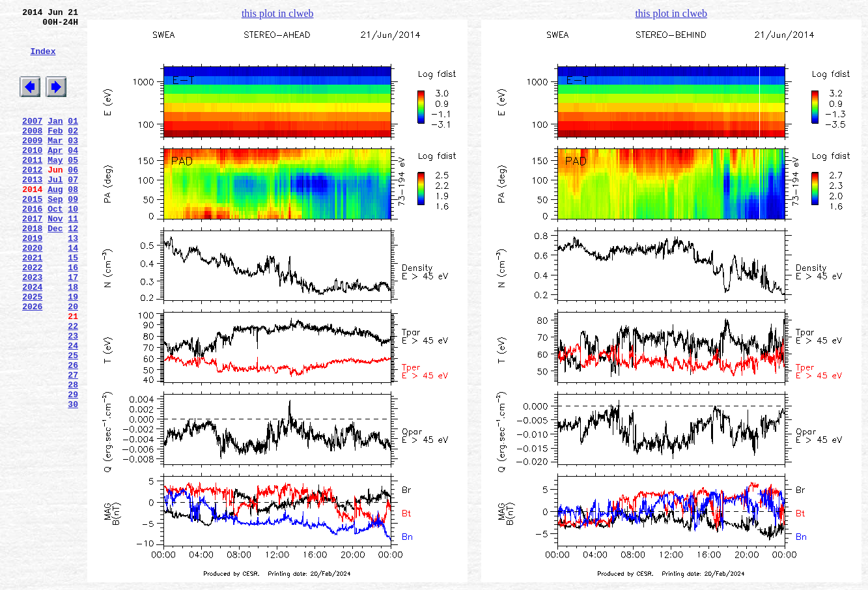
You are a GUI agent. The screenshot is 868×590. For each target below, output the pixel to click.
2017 (32, 257)
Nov (55, 257)
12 (73, 269)
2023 (32, 328)
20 (73, 363)
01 (73, 140)
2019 (32, 281)
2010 (32, 175)
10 (73, 246)
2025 (32, 351)
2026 (32, 363)
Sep (55, 234)
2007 (32, 140)
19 (73, 351)
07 (73, 210)
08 (73, 222)
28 (73, 457)
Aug (55, 222)
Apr (55, 175)
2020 (32, 292)
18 (73, 339)
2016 (32, 246)
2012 (32, 199)
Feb (55, 152)
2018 (32, 269)
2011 (32, 187)
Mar (55, 163)
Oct (55, 246)
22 (73, 386)
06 (73, 199)
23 (73, 398)
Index (43, 61)
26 (73, 433)
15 (73, 304)
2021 (32, 304)
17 (73, 328)
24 (73, 410)
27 (73, 445)
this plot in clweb (278, 13)
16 (73, 316)
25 (73, 421)
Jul (55, 210)
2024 (32, 339)
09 (73, 234)
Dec (55, 269)
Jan (55, 140)
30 (73, 480)
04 (73, 175)
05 (73, 187)
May (55, 187)
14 (73, 292)
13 (73, 281)
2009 (32, 163)
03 (73, 163)
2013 (32, 210)
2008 (32, 152)
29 (73, 468)
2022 (32, 316)
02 (73, 152)
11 (73, 257)
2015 (32, 234)
